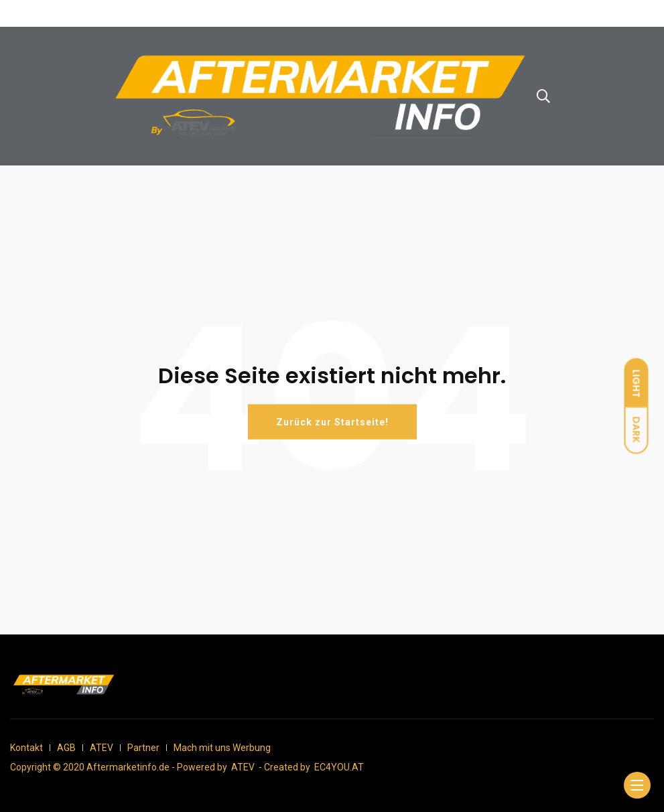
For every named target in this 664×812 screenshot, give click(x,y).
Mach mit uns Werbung (222, 748)
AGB (66, 748)
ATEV (102, 748)
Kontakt (26, 748)
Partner (143, 748)
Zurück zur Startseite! (332, 422)
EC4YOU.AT (339, 767)
